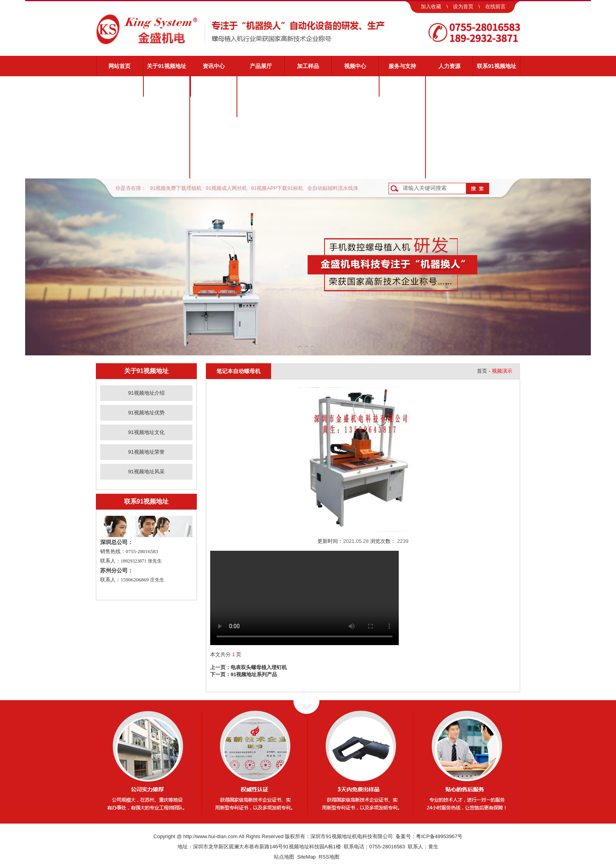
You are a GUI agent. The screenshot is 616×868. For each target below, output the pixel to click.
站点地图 (284, 857)
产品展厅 (261, 66)
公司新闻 (214, 86)
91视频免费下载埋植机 (176, 188)
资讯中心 (214, 66)
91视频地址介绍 (167, 86)
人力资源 (449, 66)
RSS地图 (329, 857)
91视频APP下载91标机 (277, 188)
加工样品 (308, 66)
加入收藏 (431, 6)
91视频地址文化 (167, 127)
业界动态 (214, 107)
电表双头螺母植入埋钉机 (259, 667)
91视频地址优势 (167, 107)
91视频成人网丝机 (226, 188)
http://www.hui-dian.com (211, 836)
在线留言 (495, 6)
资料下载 (402, 148)
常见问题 (402, 127)
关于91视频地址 (167, 66)
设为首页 (463, 6)
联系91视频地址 (497, 66)
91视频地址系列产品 (254, 674)
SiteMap (306, 857)
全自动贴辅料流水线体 (333, 188)
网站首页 (119, 66)
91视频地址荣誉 (167, 148)
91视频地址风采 (167, 168)
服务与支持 (402, 66)
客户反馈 (402, 168)
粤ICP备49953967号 (439, 836)
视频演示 (402, 107)
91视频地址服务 (402, 86)
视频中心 (355, 66)
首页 (482, 371)
